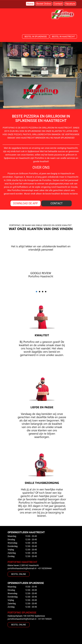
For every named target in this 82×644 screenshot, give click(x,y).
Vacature (70, 4)
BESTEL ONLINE (19, 574)
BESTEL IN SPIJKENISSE (36, 37)
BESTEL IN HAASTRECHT (63, 37)
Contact (58, 4)
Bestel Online (44, 4)
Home (30, 4)
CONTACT (57, 203)
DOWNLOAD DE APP (25, 203)
